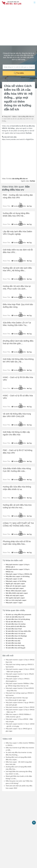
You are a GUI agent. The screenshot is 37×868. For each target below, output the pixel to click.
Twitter (23, 206)
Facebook (15, 206)
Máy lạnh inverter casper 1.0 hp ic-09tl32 (20, 707)
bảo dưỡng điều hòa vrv (20, 179)
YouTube (32, 181)
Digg (29, 206)
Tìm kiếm (19, 73)
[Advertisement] (18, 26)
